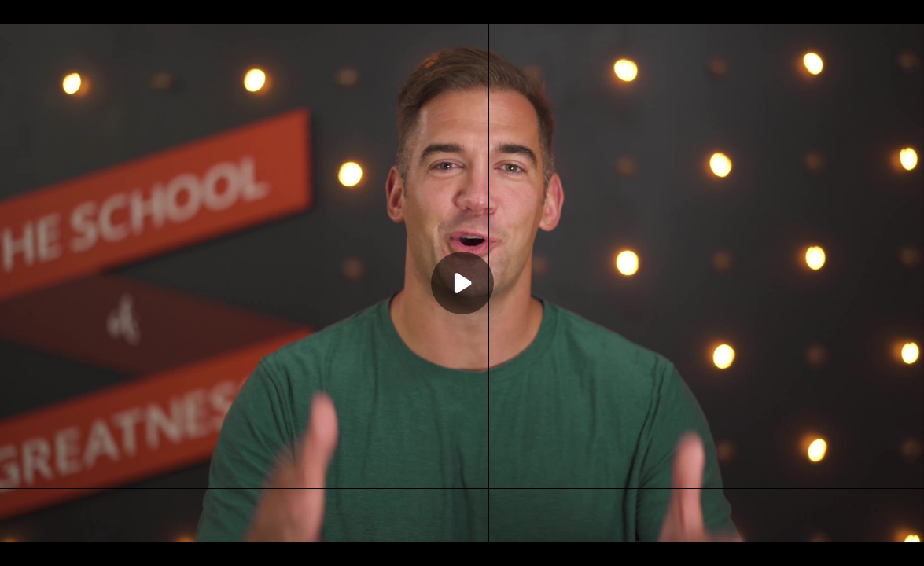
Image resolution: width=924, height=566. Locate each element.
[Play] (462, 283)
